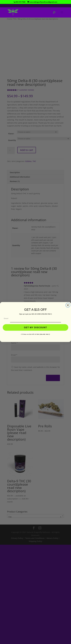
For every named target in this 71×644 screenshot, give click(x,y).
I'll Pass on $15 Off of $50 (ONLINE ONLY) (35, 334)
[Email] (36, 319)
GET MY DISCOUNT (35, 327)
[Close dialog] (68, 305)
